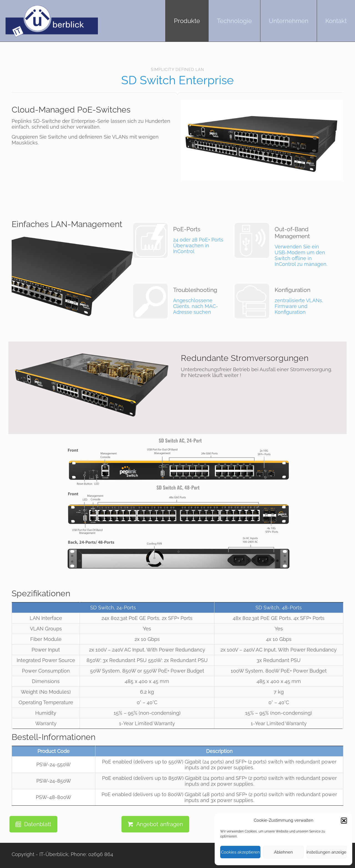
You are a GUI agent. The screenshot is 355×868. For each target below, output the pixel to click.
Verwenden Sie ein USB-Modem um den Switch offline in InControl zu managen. (256, 246)
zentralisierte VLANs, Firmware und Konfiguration (256, 301)
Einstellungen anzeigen (327, 852)
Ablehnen (283, 852)
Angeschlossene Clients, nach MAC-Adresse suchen (155, 301)
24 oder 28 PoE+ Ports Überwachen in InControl (155, 240)
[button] (344, 821)
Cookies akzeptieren (240, 852)
